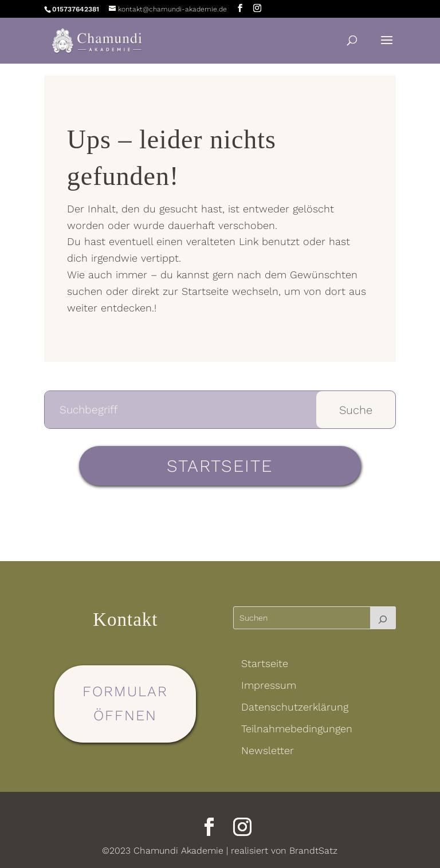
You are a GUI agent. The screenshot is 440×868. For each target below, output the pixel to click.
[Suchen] (383, 618)
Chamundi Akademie (178, 851)
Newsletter (268, 750)
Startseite (220, 466)
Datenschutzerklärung (295, 707)
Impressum (269, 685)
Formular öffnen (125, 704)
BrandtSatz (313, 851)
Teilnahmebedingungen (297, 729)
